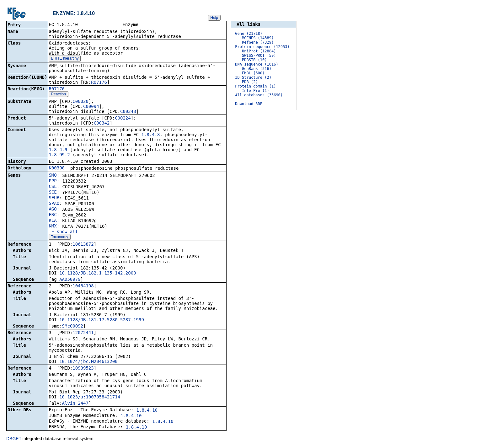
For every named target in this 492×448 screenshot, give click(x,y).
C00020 (80, 102)
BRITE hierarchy (65, 59)
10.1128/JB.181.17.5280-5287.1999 (102, 320)
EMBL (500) (253, 73)
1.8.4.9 (58, 150)
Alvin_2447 (75, 404)
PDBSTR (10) (254, 60)
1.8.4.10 (147, 411)
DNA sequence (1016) (257, 64)
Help (214, 18)
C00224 (123, 119)
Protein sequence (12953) (262, 47)
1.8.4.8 (150, 135)
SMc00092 (73, 327)
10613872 (83, 245)
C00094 (91, 107)
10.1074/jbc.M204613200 (88, 362)
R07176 (99, 83)
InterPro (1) (256, 91)
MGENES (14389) (258, 38)
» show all (63, 232)
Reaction (58, 95)
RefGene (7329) (258, 42)
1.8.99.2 (59, 155)
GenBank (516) (257, 69)
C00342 (102, 124)
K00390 (57, 168)
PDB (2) (250, 82)
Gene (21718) (249, 34)
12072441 (83, 333)
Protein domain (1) (255, 86)
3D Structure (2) (253, 77)
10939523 (83, 369)
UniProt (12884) (259, 51)
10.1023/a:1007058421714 (90, 397)
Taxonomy (59, 237)
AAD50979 (70, 280)
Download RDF (249, 104)
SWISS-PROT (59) (259, 56)
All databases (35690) (259, 95)
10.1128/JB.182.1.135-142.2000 (98, 274)
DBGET (14, 439)
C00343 (128, 112)
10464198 (83, 286)
